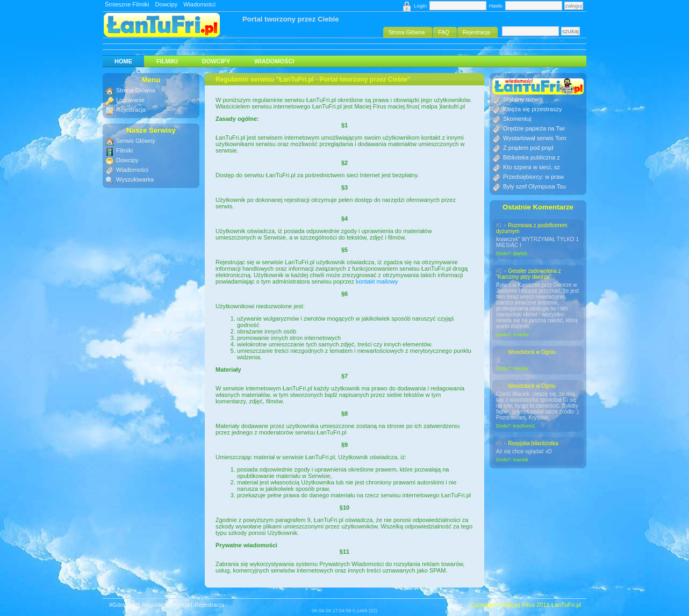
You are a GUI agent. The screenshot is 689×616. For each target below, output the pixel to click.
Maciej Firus (519, 605)
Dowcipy (167, 4)
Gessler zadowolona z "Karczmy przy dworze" (529, 274)
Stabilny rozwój (523, 99)
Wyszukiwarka (135, 179)
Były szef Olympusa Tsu (534, 186)
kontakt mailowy (377, 281)
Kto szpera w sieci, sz (532, 167)
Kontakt (182, 605)
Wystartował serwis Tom (535, 138)
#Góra (117, 605)
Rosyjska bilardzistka (533, 443)
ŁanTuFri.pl (566, 605)
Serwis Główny (136, 141)
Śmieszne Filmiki (127, 4)
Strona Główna (136, 90)
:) (498, 360)
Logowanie (130, 100)
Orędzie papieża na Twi (534, 128)
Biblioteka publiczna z (532, 157)
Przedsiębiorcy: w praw (533, 177)
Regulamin (156, 605)
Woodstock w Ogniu (532, 352)
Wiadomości (199, 4)
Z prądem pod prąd (528, 148)
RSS (134, 605)
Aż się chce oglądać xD (524, 451)
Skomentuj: (518, 119)
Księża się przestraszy (532, 109)
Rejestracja (131, 110)
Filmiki (167, 61)
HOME (123, 61)
